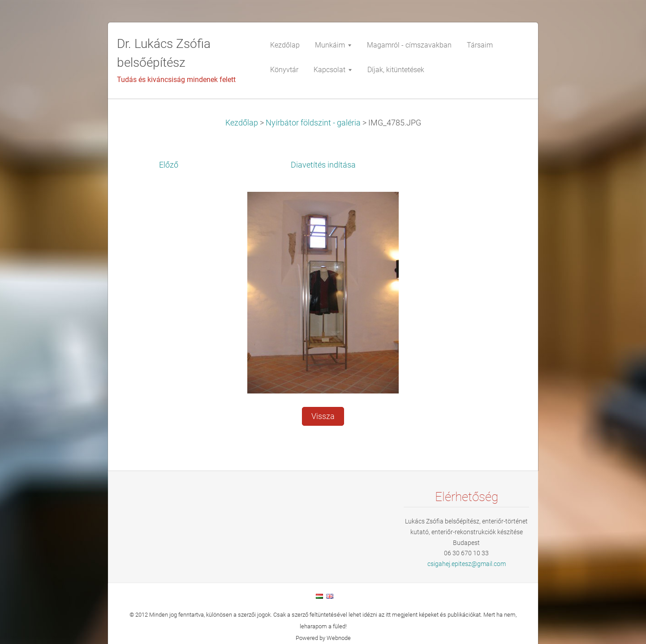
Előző (169, 165)
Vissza (323, 416)
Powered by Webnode (323, 638)
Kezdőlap (242, 123)
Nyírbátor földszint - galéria (313, 123)
